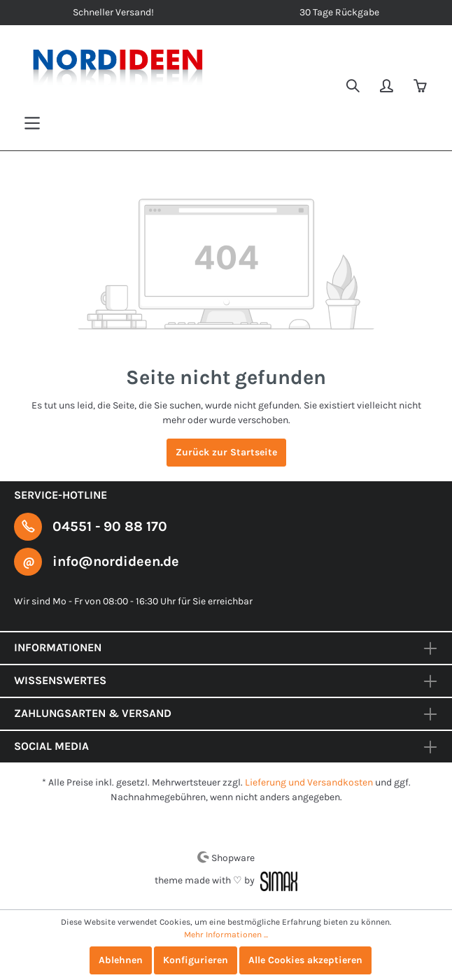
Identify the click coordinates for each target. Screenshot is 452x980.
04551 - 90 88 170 (110, 526)
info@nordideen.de (116, 561)
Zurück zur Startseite (226, 452)
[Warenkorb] (421, 87)
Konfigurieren (196, 960)
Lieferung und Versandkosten (309, 782)
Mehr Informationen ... (226, 935)
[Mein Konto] (388, 87)
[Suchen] (354, 87)
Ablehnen (121, 960)
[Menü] (32, 123)
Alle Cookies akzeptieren (305, 960)
